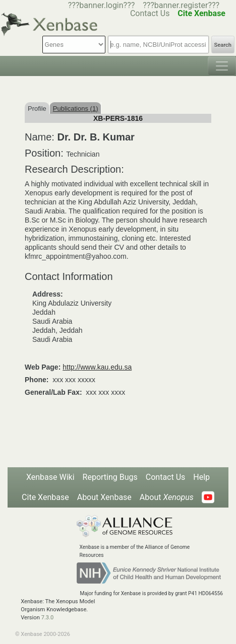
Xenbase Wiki (50, 477)
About (167, 497)
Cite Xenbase (45, 497)
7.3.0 (48, 618)
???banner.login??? (102, 5)
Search (223, 45)
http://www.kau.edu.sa (97, 367)
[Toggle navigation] (222, 66)
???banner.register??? (181, 5)
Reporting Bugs (110, 477)
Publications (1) (76, 109)
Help (201, 477)
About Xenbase (104, 497)
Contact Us (166, 477)
